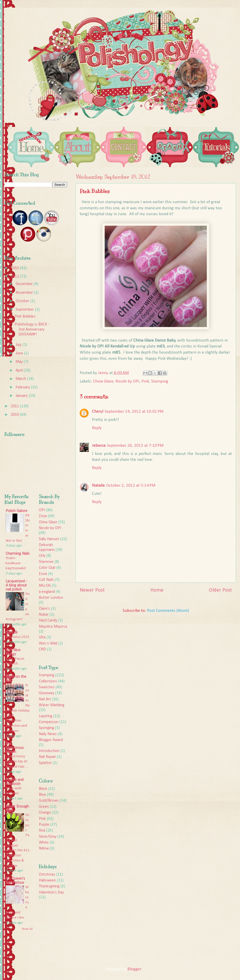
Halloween (47, 880)
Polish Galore (16, 511)
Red (42, 831)
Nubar (44, 615)
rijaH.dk (12, 633)
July (19, 345)
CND (42, 649)
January (22, 396)
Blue (42, 795)
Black (43, 789)
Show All (27, 929)
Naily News (48, 734)
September (25, 310)
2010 (15, 415)
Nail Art (45, 699)
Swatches (47, 687)
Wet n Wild (48, 644)
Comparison (49, 722)
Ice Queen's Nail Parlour (15, 881)
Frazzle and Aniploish (15, 782)
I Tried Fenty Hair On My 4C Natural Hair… (17, 762)
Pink (145, 381)
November (25, 293)
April (20, 371)
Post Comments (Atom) (168, 611)
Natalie (98, 486)
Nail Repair (47, 757)
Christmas (47, 875)
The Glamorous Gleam (15, 748)
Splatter (45, 763)
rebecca (99, 446)
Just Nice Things (13, 652)
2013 (15, 268)
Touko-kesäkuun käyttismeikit (16, 563)
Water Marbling (52, 705)
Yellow (44, 848)
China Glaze (103, 381)
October (23, 301)
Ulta (42, 637)
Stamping (160, 381)
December (25, 284)
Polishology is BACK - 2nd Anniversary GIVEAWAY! (32, 329)
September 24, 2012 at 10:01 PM (134, 412)
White (44, 843)
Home (157, 590)
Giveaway (46, 693)
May (20, 362)
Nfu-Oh (45, 586)
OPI (42, 510)
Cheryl (98, 412)
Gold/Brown (49, 801)
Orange (45, 813)
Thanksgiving (49, 886)
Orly (42, 556)
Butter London (51, 598)
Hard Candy (48, 620)
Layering (46, 716)
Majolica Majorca (53, 627)
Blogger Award (51, 740)
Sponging (46, 728)
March (21, 379)
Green (44, 807)
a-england (47, 592)
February (23, 387)
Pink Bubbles (25, 317)
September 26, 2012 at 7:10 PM (135, 446)
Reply (97, 428)
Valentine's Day (51, 892)
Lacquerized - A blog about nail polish (16, 585)
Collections (48, 681)
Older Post (220, 590)
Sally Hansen (49, 539)
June (20, 353)
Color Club (47, 568)
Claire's (44, 609)
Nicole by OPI (127, 381)
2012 (15, 277)
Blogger (134, 969)
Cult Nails (46, 580)
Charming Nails (18, 554)
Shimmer (46, 562)
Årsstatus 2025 (18, 637)
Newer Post (92, 590)
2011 (15, 406)
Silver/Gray (48, 837)
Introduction (49, 751)
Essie (43, 574)
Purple (44, 825)
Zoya (43, 516)
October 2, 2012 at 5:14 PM (131, 486)
